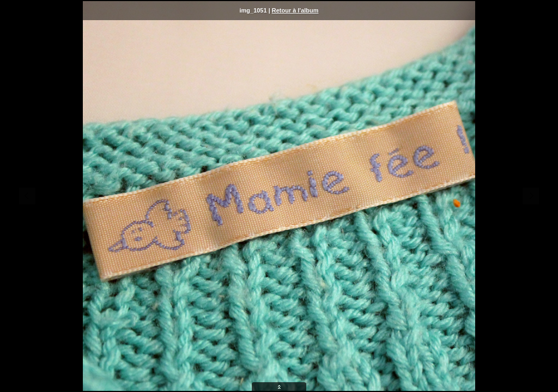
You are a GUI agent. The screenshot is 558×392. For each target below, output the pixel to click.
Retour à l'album (295, 10)
